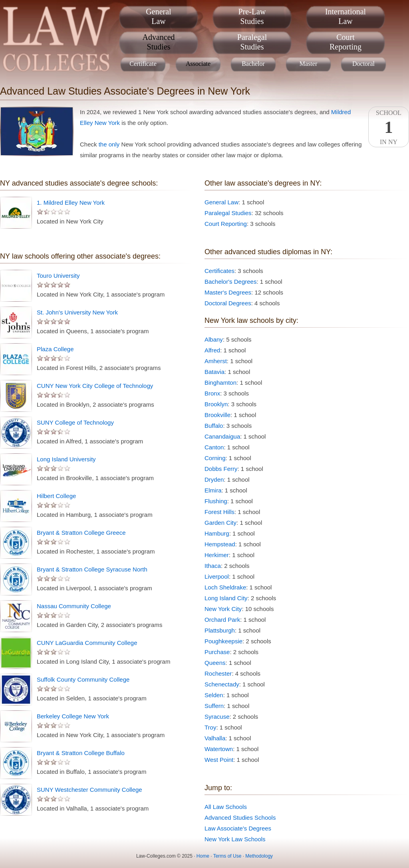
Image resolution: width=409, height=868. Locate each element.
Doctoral (363, 64)
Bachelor (253, 64)
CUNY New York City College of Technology (95, 386)
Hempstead (220, 544)
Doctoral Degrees (228, 303)
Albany (214, 339)
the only (109, 144)
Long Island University (66, 459)
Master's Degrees (228, 292)
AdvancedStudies (158, 42)
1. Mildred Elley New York (71, 203)
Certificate (143, 64)
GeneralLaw (158, 16)
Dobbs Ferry (221, 469)
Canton (214, 447)
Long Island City (226, 598)
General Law (221, 202)
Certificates (219, 271)
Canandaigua (222, 436)
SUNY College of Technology (75, 422)
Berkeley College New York (73, 716)
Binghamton (220, 383)
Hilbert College (56, 496)
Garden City (220, 523)
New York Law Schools (235, 839)
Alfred (212, 350)
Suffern (214, 706)
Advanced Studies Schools (240, 818)
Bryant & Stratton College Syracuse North (92, 569)
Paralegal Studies (228, 213)
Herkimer (217, 555)
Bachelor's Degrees (230, 282)
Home (203, 856)
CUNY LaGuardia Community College (87, 643)
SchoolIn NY (389, 127)
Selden (214, 695)
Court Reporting (226, 224)
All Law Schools (226, 807)
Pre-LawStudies (252, 16)
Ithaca (213, 566)
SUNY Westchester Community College (89, 790)
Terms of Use (227, 856)
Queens (215, 663)
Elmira (213, 490)
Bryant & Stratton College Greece (81, 533)
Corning (215, 458)
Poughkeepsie (223, 641)
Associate (198, 64)
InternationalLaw (345, 16)
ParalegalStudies (252, 42)
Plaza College (55, 349)
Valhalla (215, 738)
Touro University (58, 276)
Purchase (217, 652)
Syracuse (217, 717)
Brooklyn (216, 404)
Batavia (214, 372)
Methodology (259, 856)
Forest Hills (219, 512)
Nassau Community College (74, 606)
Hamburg (217, 533)
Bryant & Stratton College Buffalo (81, 753)
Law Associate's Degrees (238, 828)
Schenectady (222, 684)
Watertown (219, 749)
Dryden (214, 479)
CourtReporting (345, 42)
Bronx (212, 393)
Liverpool (217, 576)
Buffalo (214, 426)
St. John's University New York (77, 312)
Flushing (216, 501)
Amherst (216, 361)
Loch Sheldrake (225, 587)
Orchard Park (222, 620)
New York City (223, 609)
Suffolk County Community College (83, 679)
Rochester (218, 673)
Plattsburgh (220, 630)
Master (308, 64)
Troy (210, 727)
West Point (219, 760)
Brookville (217, 415)
